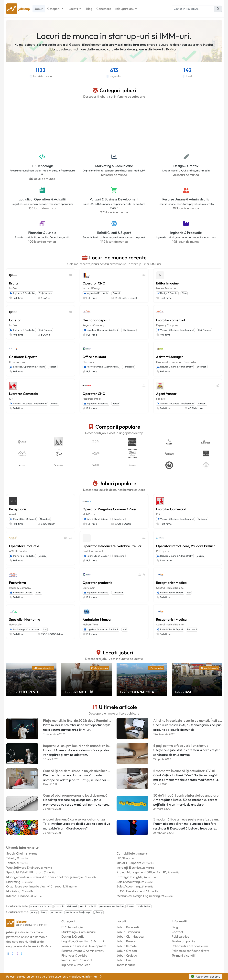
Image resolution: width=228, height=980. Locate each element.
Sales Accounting (128, 882)
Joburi (39, 9)
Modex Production (167, 288)
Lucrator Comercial (24, 394)
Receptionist (18, 509)
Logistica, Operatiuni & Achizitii (42, 199)
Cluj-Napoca (45, 293)
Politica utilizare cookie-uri (190, 946)
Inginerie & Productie (186, 233)
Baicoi (116, 404)
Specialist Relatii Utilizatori (24, 872)
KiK (11, 399)
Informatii (94, 976)
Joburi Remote (127, 946)
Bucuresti (202, 367)
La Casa (14, 288)
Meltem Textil (91, 624)
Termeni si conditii (184, 955)
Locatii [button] (73, 9)
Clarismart (89, 362)
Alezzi (12, 514)
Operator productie (98, 583)
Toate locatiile (126, 965)
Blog (89, 9)
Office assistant (94, 357)
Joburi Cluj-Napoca (130, 936)
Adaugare (126, 9)
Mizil (125, 629)
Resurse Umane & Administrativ (186, 199)
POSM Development (131, 891)
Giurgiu (201, 556)
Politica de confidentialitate (190, 951)
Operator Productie (24, 546)
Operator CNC (94, 283)
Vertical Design (92, 288)
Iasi (189, 593)
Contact (177, 932)
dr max (130, 906)
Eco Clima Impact (93, 551)
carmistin (59, 906)
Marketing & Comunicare (114, 166)
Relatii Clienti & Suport (114, 233)
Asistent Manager (170, 357)
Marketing (13, 882)
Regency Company (94, 325)
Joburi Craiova (127, 955)
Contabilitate (126, 853)
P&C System (163, 551)
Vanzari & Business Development (114, 199)
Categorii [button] (54, 9)
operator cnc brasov (41, 906)
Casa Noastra (17, 362)
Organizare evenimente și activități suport (35, 886)
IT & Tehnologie (42, 166)
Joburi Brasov (126, 941)
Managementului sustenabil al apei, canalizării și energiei (45, 877)
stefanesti (72, 906)
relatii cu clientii (88, 906)
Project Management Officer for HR (141, 872)
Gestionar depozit (96, 320)
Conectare (104, 9)
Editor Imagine (167, 283)
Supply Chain (15, 853)
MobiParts (89, 514)
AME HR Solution (19, 551)
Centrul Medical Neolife (170, 588)
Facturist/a (17, 583)
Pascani (202, 404)
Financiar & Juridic (42, 233)
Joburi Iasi (124, 960)
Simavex (161, 399)
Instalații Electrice (129, 867)
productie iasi (144, 906)
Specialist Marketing (25, 619)
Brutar (14, 283)
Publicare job (181, 936)
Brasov (54, 404)
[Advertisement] (114, 126)
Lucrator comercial (171, 320)
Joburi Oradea (127, 951)
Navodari (45, 519)
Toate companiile (183, 941)
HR (119, 858)
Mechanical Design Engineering (138, 896)
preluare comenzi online (111, 906)
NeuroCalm (16, 624)
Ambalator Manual (97, 619)
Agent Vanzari (167, 394)
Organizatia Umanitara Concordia (176, 362)
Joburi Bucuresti (128, 927)
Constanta (119, 519)
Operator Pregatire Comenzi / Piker (110, 509)
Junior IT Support (129, 863)
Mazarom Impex (92, 399)
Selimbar (203, 519)
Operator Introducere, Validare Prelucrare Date (114, 546)
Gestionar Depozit (23, 357)
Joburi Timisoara (128, 932)
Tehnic (11, 858)
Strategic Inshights (129, 877)
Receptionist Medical (172, 583)
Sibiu (184, 293)
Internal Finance (18, 896)
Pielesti (53, 367)
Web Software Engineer (23, 867)
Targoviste (119, 556)
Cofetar (15, 320)
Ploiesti (116, 293)
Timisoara (128, 367)
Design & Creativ (186, 166)
